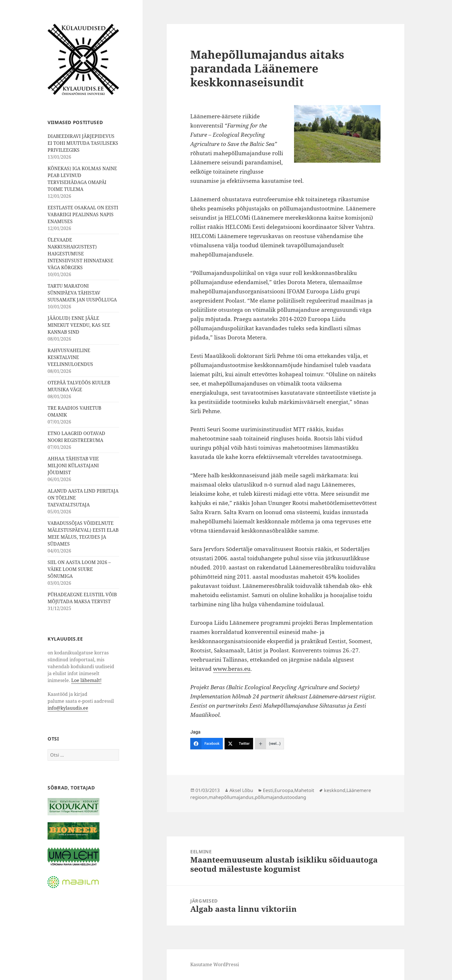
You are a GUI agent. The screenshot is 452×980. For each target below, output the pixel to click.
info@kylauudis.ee (68, 708)
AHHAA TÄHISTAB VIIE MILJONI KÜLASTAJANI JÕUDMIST (73, 466)
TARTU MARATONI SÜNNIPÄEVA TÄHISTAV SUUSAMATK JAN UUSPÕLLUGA (82, 293)
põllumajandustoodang (280, 797)
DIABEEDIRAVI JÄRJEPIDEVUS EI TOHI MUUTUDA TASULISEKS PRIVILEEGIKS (83, 143)
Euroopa (284, 790)
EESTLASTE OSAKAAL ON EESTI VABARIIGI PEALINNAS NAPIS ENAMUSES (83, 214)
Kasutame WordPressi (215, 964)
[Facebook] (207, 744)
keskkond (335, 790)
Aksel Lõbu (241, 790)
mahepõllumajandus (231, 797)
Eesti (268, 790)
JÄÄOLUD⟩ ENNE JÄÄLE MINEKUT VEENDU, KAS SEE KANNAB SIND (79, 325)
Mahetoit (304, 790)
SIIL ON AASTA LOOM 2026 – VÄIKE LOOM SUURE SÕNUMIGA (79, 569)
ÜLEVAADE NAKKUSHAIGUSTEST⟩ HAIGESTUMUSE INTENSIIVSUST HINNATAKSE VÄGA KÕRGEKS (80, 254)
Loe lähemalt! (86, 680)
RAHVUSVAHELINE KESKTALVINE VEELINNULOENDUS (70, 357)
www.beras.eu (232, 669)
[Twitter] (239, 744)
